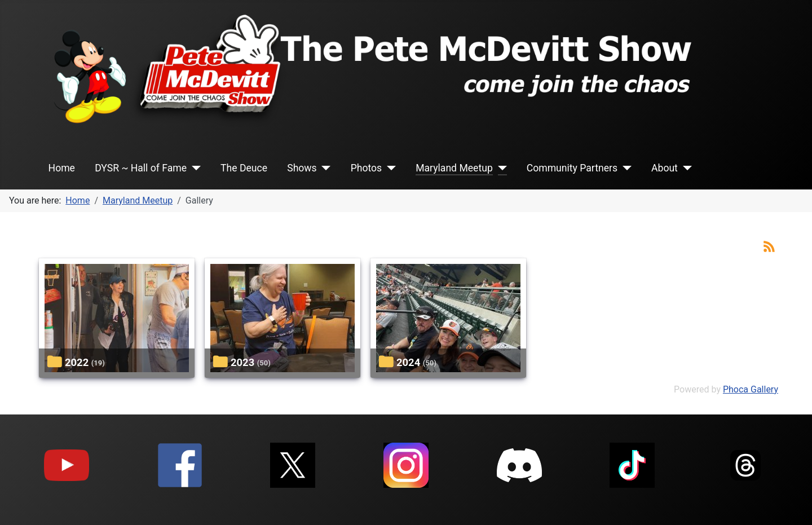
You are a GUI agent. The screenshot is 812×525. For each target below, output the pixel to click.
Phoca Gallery (751, 389)
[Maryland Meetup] (500, 168)
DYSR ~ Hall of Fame (141, 168)
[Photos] (389, 168)
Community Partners (572, 168)
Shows (302, 168)
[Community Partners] (625, 168)
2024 (408, 362)
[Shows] (324, 168)
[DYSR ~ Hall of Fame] (194, 168)
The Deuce (244, 168)
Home (62, 168)
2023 (242, 362)
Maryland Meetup (454, 168)
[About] (685, 168)
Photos (367, 168)
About (665, 168)
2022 (77, 362)
